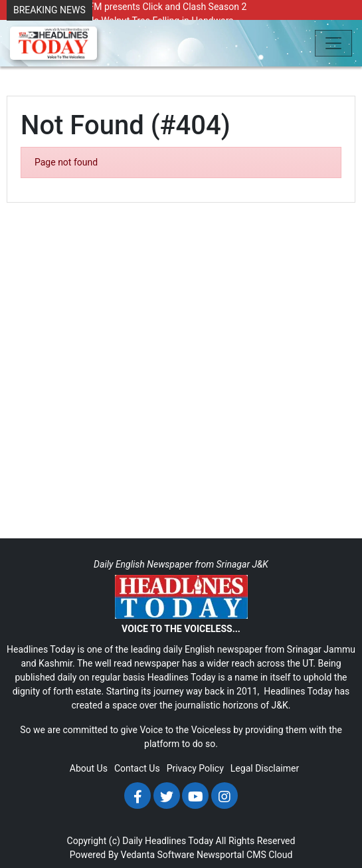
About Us (89, 768)
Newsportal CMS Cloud (244, 855)
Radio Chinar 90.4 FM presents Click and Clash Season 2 (130, 7)
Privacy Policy (195, 768)
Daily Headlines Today (168, 841)
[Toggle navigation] (333, 43)
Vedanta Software (158, 855)
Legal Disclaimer (265, 768)
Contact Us (137, 768)
